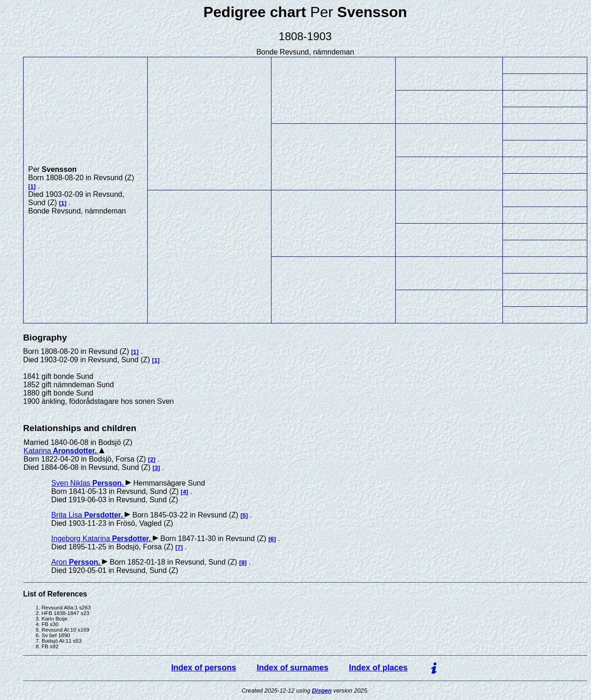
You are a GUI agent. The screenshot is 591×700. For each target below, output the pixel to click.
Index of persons (204, 668)
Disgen (322, 691)
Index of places (378, 668)
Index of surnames (292, 668)
